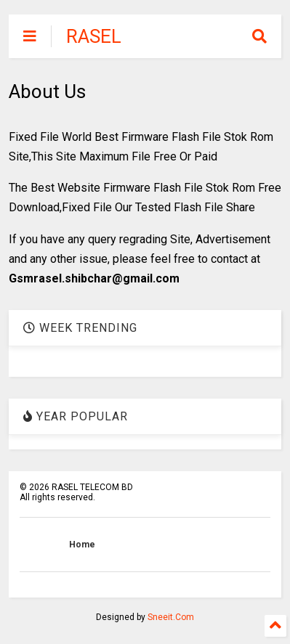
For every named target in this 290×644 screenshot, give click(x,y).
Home (82, 545)
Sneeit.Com (171, 617)
